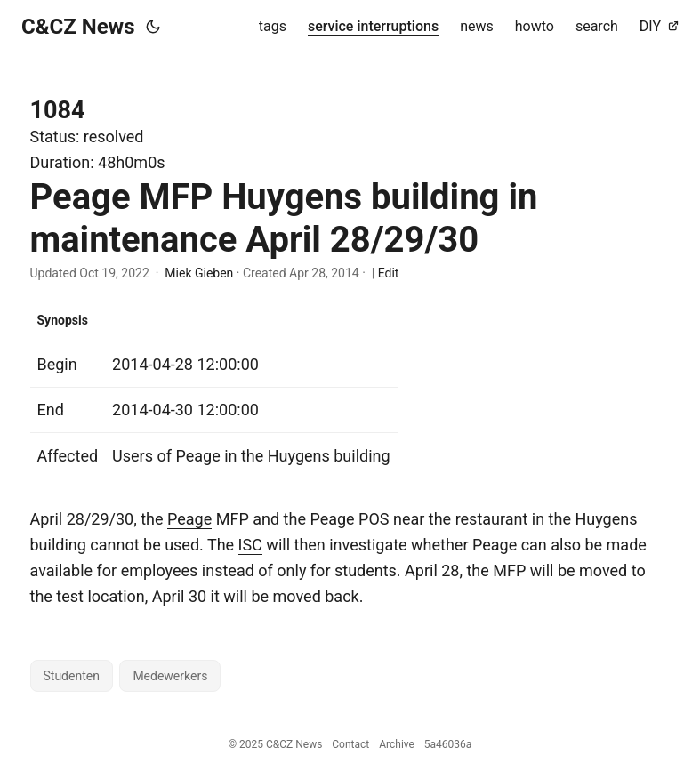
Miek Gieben (199, 273)
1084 (58, 110)
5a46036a (448, 744)
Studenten (72, 676)
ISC (250, 545)
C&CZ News (78, 27)
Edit (389, 273)
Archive (397, 744)
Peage (189, 519)
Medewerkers (170, 676)
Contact (350, 744)
